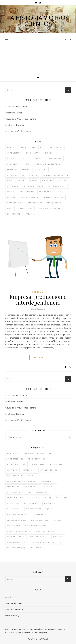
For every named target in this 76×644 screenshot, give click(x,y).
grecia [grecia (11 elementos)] (21, 181)
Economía (38, 292)
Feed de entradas (14, 603)
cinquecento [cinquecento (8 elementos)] (55, 158)
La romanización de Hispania (18, 131)
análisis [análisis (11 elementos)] (12, 147)
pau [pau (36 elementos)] (60, 192)
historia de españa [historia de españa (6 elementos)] (33, 186)
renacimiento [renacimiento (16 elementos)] (54, 203)
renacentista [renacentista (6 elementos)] (35, 203)
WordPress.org (12, 616)
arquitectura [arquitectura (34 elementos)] (28, 147)
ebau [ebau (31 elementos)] (27, 164)
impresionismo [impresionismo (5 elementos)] (27, 192)
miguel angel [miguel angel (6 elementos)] (46, 192)
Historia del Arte (37, 629)
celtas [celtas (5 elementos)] (25, 158)
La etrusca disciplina (15, 125)
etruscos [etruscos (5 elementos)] (12, 175)
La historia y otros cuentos (38, 21)
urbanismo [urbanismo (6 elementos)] (31, 214)
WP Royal (44, 639)
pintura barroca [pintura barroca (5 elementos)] (29, 197)
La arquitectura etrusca (16, 107)
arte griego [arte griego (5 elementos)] (56, 147)
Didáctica (34, 633)
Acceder (9, 597)
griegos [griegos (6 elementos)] (33, 181)
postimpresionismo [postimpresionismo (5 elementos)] (53, 197)
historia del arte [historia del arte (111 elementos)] (57, 186)
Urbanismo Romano (14, 113)
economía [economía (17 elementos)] (12, 169)
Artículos (26, 629)
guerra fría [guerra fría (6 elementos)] (48, 181)
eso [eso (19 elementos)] (54, 169)
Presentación (16, 629)
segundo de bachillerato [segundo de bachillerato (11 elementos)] (51, 208)
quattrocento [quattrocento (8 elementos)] (15, 203)
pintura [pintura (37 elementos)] (11, 197)
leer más (38, 357)
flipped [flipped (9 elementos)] (33, 175)
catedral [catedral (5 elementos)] (12, 158)
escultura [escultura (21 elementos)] (41, 169)
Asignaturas (44, 633)
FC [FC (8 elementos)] (23, 175)
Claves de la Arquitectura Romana (21, 119)
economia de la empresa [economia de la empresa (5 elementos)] (47, 164)
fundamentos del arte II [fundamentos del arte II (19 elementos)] (55, 175)
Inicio (7, 629)
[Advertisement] (38, 53)
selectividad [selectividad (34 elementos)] (14, 214)
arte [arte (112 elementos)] (43, 147)
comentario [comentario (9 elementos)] (14, 164)
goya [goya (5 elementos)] (10, 181)
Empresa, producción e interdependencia (38, 300)
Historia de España (13, 633)
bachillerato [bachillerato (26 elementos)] (33, 153)
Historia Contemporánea (55, 629)
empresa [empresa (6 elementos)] (26, 169)
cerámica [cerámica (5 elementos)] (39, 158)
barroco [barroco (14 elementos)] (49, 153)
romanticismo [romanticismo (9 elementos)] (25, 208)
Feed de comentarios (15, 609)
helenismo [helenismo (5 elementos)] (13, 186)
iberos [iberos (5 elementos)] (11, 192)
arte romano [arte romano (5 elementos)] (14, 153)
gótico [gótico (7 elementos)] (63, 181)
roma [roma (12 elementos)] (10, 208)
